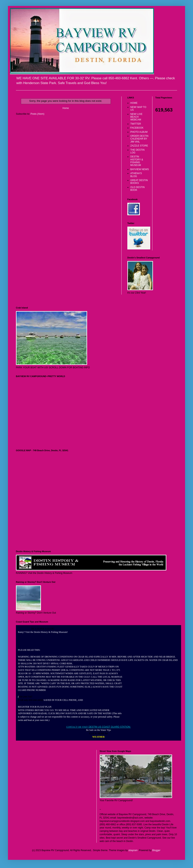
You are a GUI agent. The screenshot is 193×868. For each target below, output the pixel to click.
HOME (134, 103)
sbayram (133, 850)
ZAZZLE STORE (139, 146)
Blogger (156, 850)
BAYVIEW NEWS (140, 169)
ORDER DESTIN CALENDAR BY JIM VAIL (139, 139)
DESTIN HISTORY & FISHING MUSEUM (137, 161)
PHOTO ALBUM (139, 132)
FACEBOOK (137, 128)
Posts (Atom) (37, 114)
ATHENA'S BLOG (136, 175)
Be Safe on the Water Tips (98, 730)
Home (66, 108)
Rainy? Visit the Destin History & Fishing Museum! (43, 632)
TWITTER (136, 124)
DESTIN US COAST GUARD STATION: (109, 727)
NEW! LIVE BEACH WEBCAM (136, 117)
